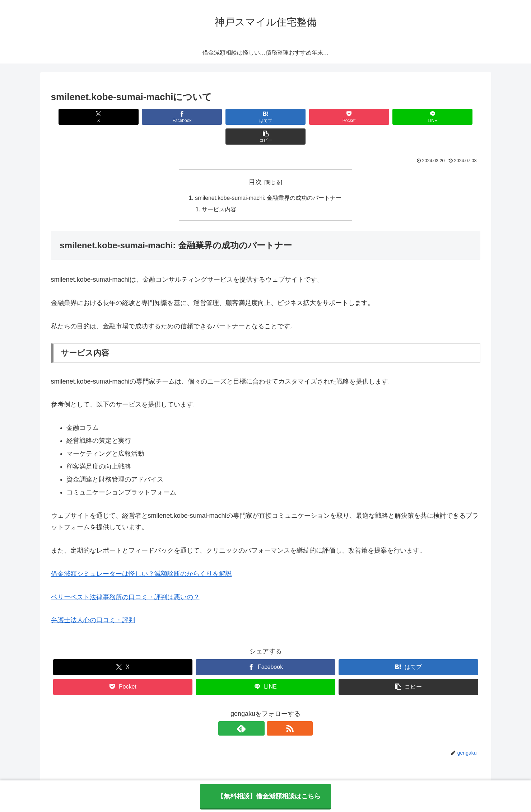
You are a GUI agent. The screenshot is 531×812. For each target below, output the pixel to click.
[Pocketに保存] (301, 117)
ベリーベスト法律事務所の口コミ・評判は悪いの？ (125, 578)
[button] (446, 117)
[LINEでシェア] (374, 117)
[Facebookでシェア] (157, 117)
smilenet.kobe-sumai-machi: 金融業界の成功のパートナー (269, 178)
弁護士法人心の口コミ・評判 (93, 601)
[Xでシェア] (85, 117)
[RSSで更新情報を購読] (274, 709)
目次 (255, 162)
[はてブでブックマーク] (229, 117)
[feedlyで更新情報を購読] (257, 709)
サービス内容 (218, 190)
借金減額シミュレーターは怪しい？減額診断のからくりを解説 (141, 555)
